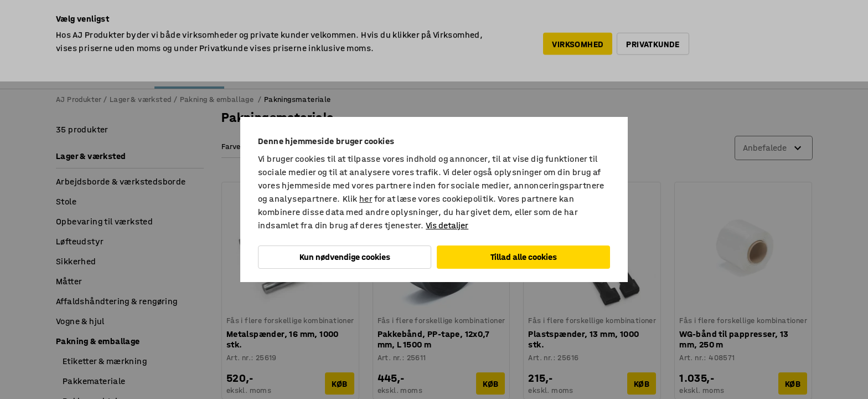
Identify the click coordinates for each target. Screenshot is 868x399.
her (366, 199)
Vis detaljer (447, 225)
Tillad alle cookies (524, 257)
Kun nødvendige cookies (345, 257)
